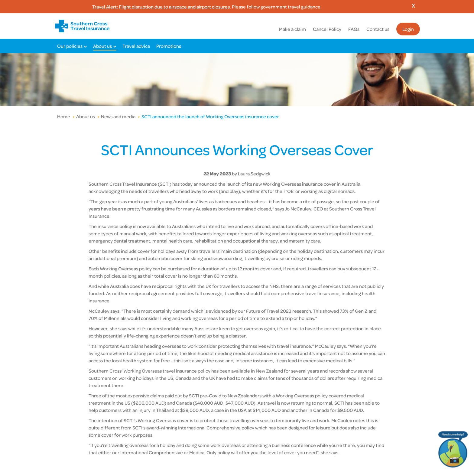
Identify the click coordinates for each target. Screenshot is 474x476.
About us (102, 46)
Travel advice (136, 46)
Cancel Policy (327, 29)
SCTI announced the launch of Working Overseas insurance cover (210, 116)
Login (408, 29)
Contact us (378, 29)
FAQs (354, 29)
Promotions (169, 46)
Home (64, 116)
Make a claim (292, 29)
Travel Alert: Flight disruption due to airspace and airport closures (161, 7)
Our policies (70, 46)
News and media (118, 116)
